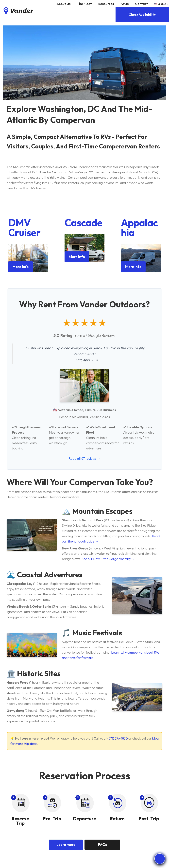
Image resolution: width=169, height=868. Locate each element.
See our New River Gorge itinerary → (108, 559)
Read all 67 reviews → (84, 458)
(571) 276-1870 (118, 738)
